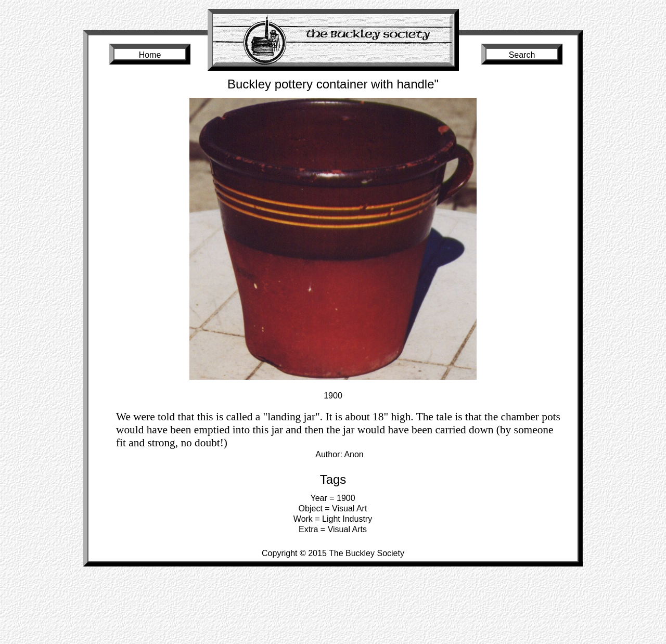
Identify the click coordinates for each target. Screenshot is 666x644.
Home (150, 55)
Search (522, 55)
